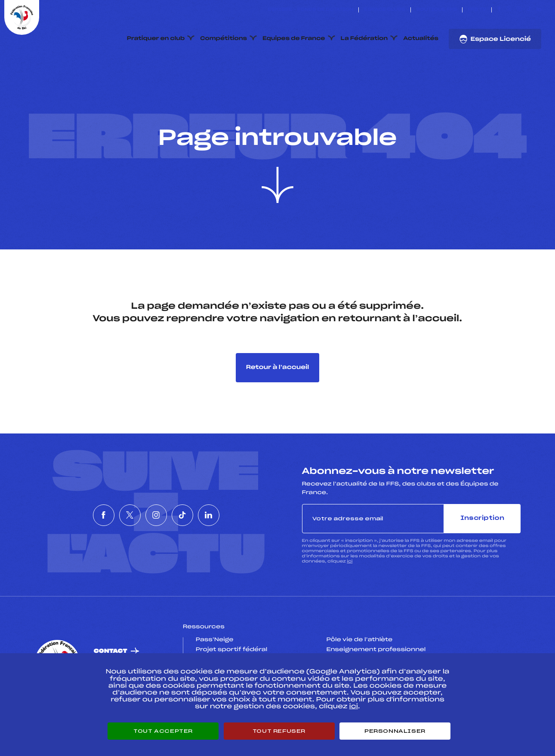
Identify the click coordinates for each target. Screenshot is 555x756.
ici (350, 561)
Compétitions (224, 39)
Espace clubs (385, 10)
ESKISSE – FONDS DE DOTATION (310, 10)
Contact (111, 651)
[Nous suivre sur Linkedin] (539, 10)
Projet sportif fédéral (231, 650)
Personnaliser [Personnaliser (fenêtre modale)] (395, 731)
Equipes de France (294, 39)
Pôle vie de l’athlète (359, 640)
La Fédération (364, 39)
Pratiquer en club (156, 39)
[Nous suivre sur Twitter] (509, 10)
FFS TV (477, 10)
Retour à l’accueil (278, 367)
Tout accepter (163, 731)
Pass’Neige (215, 640)
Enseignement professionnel (376, 650)
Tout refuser (279, 731)
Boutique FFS (436, 10)
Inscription (482, 518)
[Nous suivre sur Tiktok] (529, 10)
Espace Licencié (495, 39)
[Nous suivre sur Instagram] (519, 10)
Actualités (421, 39)
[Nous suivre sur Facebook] (499, 10)
